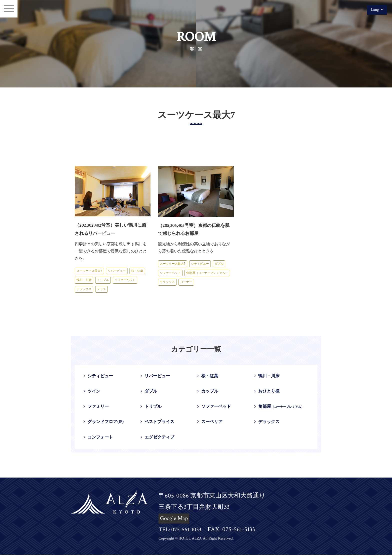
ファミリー (97, 407)
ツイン (92, 392)
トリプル (103, 280)
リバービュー (117, 271)
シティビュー (200, 264)
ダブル (219, 264)
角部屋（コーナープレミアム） (207, 273)
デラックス (84, 289)
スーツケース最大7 (89, 271)
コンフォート (99, 438)
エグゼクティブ (158, 438)
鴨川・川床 (84, 280)
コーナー (186, 282)
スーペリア (210, 423)
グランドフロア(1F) (105, 423)
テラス (101, 289)
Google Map (175, 520)
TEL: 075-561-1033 (182, 531)
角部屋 (279, 407)
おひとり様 (267, 392)
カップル (208, 392)
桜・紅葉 (137, 271)
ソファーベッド (125, 280)
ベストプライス (158, 423)
